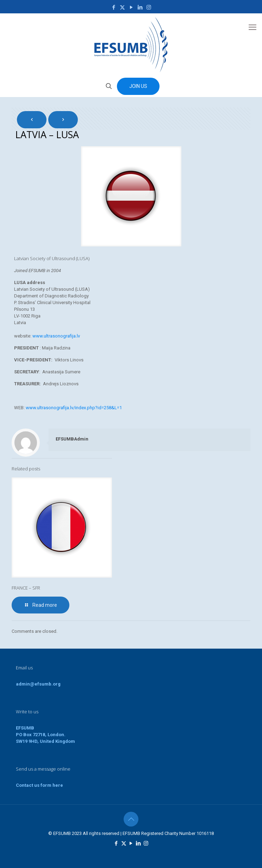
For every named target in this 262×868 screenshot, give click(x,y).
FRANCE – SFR (26, 588)
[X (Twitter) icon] (122, 7)
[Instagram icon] (149, 7)
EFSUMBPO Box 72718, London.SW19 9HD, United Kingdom (45, 735)
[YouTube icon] (131, 7)
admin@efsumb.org (38, 684)
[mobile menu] (252, 27)
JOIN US (138, 86)
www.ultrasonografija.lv (56, 336)
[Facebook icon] (114, 7)
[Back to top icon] (131, 819)
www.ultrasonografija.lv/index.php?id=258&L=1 (74, 408)
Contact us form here (39, 785)
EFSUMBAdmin (72, 439)
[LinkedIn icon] (140, 7)
